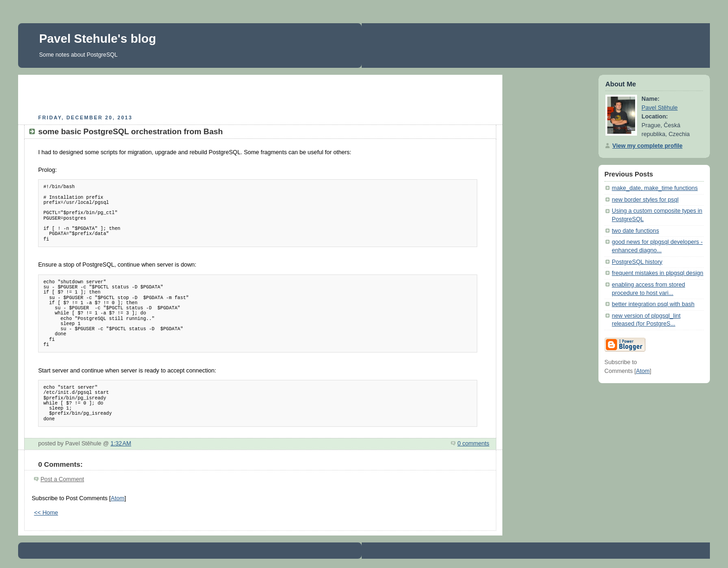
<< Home (46, 513)
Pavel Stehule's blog (97, 39)
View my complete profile (647, 146)
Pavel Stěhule (660, 108)
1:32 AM (121, 444)
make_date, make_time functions (655, 188)
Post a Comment (62, 479)
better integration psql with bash (653, 304)
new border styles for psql (645, 200)
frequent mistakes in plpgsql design (658, 273)
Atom (118, 498)
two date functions (636, 231)
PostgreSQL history (637, 262)
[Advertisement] (260, 93)
